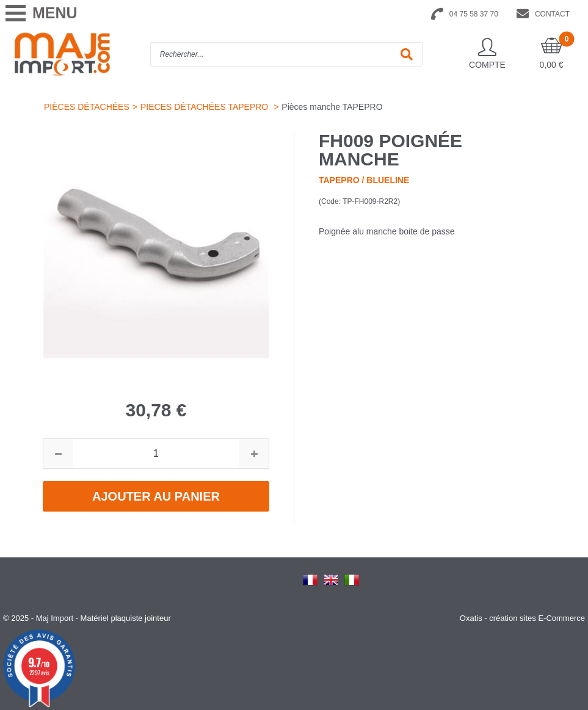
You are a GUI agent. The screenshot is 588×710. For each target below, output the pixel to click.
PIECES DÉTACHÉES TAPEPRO (205, 107)
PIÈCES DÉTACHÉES (87, 107)
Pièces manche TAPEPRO (332, 107)
